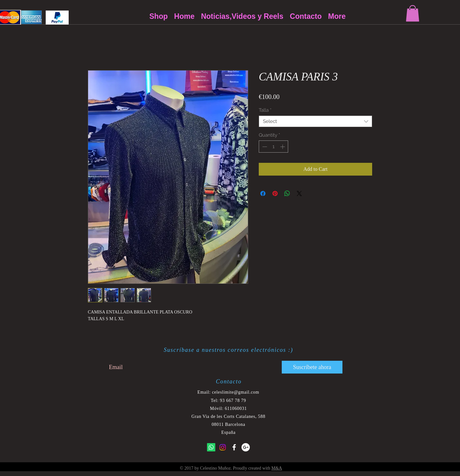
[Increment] (283, 147)
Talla (265, 110)
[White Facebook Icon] (234, 447)
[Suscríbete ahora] (312, 367)
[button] (413, 13)
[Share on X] (299, 193)
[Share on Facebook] (263, 193)
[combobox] (315, 121)
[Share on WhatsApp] (287, 193)
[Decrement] (264, 147)
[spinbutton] (274, 147)
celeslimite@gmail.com (236, 392)
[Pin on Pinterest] (275, 193)
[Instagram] (223, 447)
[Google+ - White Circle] (246, 447)
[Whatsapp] (211, 447)
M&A (276, 468)
